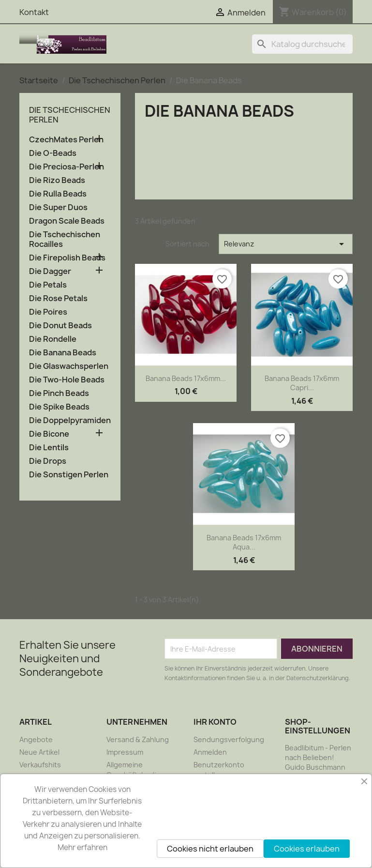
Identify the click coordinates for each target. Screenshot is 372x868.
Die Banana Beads (63, 353)
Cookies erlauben (307, 849)
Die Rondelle (53, 339)
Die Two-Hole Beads (67, 380)
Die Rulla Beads (58, 194)
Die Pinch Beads (59, 393)
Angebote (36, 739)
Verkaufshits (40, 765)
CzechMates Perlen (66, 140)
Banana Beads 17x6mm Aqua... (244, 542)
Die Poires (48, 312)
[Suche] (302, 44)
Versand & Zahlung (138, 739)
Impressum (125, 752)
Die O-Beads (53, 153)
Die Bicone (49, 434)
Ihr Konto (215, 722)
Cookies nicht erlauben (210, 849)
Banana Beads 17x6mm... (186, 378)
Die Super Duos (58, 207)
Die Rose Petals (58, 298)
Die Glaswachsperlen (69, 366)
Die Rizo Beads (57, 180)
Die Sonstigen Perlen (69, 475)
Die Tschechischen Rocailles (65, 239)
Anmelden (210, 752)
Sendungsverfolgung (229, 739)
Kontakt (34, 12)
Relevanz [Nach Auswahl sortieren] (286, 244)
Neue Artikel (39, 752)
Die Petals (48, 285)
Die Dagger (50, 271)
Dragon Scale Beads (67, 221)
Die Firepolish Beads (67, 258)
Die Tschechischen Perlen (70, 115)
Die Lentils (49, 448)
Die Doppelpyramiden (70, 420)
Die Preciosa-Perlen (67, 167)
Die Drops (48, 461)
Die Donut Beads (60, 326)
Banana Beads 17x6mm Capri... (302, 383)
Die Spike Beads (59, 407)
